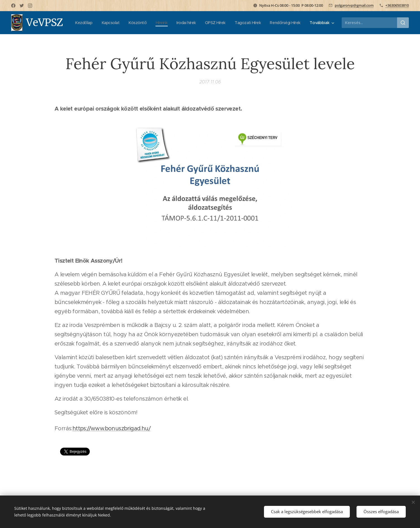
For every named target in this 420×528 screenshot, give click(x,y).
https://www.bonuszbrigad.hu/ (111, 428)
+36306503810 (397, 5)
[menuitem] (116, 23)
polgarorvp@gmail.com (354, 5)
